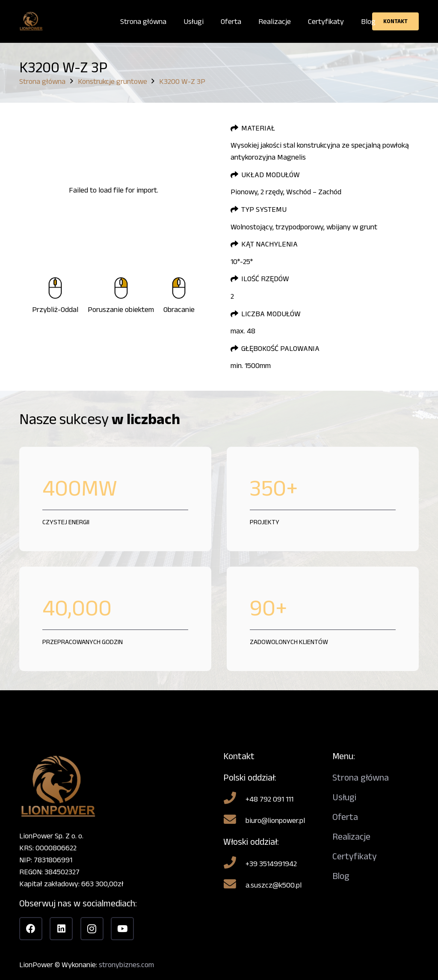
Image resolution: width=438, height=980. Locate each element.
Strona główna (361, 777)
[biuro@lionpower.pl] (234, 820)
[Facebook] (31, 929)
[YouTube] (122, 929)
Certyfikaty (355, 856)
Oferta (345, 817)
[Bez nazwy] (31, 22)
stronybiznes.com (126, 965)
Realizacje (351, 836)
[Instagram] (92, 929)
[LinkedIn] (61, 929)
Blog (341, 876)
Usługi (344, 797)
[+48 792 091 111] (234, 799)
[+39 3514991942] (234, 864)
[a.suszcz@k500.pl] (234, 885)
